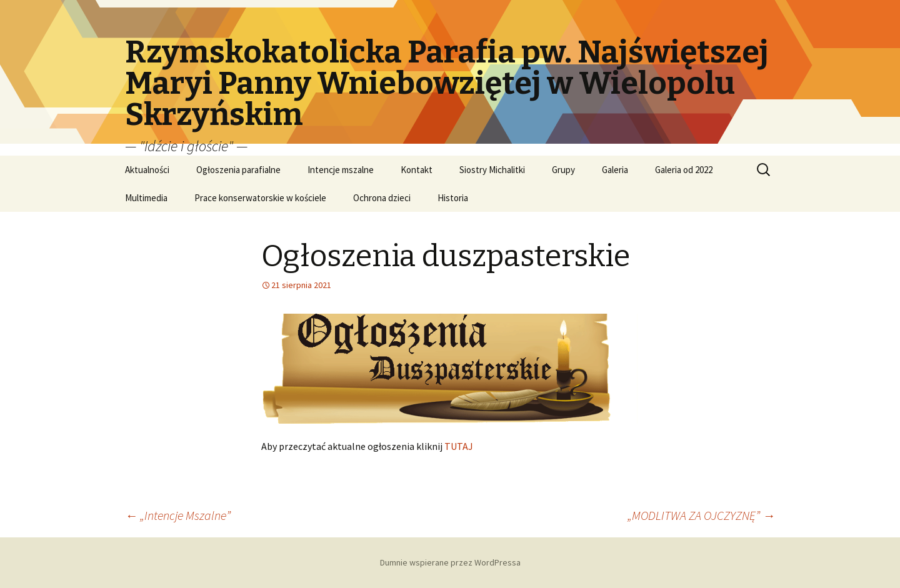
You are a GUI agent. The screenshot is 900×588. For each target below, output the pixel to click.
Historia (453, 198)
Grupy (563, 170)
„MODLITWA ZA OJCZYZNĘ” (701, 515)
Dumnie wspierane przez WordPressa (450, 562)
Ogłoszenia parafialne (238, 170)
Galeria (615, 170)
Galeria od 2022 (684, 170)
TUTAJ (459, 446)
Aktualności (147, 170)
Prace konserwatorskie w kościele (260, 198)
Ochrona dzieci (382, 198)
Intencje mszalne (341, 170)
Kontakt (417, 170)
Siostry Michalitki (492, 170)
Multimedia (146, 198)
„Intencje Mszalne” (178, 515)
